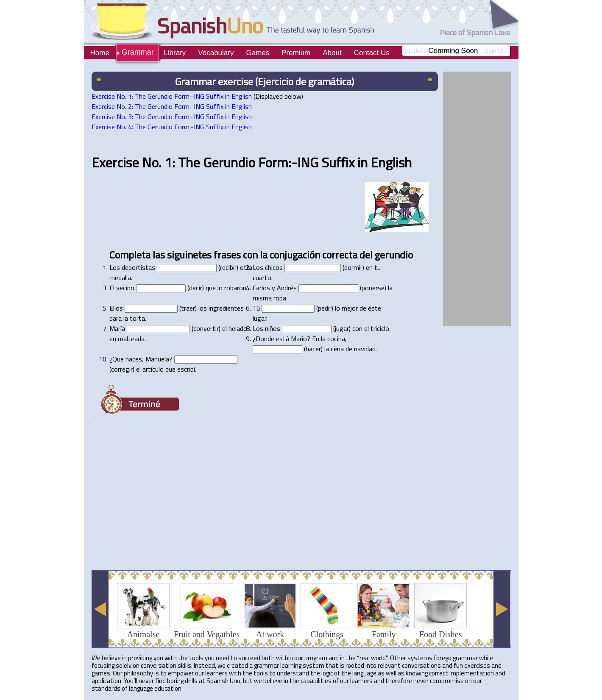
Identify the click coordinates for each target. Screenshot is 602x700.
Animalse (144, 634)
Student (415, 51)
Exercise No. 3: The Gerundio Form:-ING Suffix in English (172, 117)
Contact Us (372, 53)
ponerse (373, 288)
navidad (365, 349)
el (224, 328)
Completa (130, 255)
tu (378, 267)
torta (137, 318)
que (211, 288)
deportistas (138, 267)
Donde (265, 339)
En (316, 339)
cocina (336, 339)
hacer (313, 349)
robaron (235, 288)
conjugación (295, 255)
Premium (296, 53)
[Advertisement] (246, 543)
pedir (325, 308)
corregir (122, 369)
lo (220, 288)
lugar (259, 318)
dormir (353, 267)
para (116, 318)
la (264, 255)
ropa (280, 298)
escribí (186, 369)
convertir (206, 328)
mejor (350, 308)
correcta (340, 255)
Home (100, 53)
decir (196, 288)
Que (118, 359)
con (250, 255)
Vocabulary (216, 53)
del (366, 255)
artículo (153, 369)
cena (337, 349)
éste (375, 308)
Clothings (327, 634)
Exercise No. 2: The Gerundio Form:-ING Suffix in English (172, 106)
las (159, 255)
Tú (256, 308)
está (283, 339)
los (203, 308)
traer (188, 308)
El (112, 288)
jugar (342, 328)
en (369, 267)
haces (134, 359)
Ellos (116, 308)
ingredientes (226, 308)
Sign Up (495, 51)
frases (227, 255)
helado (238, 328)
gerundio (394, 255)
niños (273, 328)
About (332, 53)
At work (270, 634)
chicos (274, 267)
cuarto (262, 278)
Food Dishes (441, 634)
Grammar (138, 52)
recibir (228, 267)
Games (258, 53)
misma (262, 298)
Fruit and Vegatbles (207, 634)
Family (384, 634)
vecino (125, 288)
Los (115, 267)
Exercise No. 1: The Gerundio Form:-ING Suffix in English (172, 96)
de (363, 308)
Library (175, 53)
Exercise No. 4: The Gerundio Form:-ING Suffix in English (172, 127)
